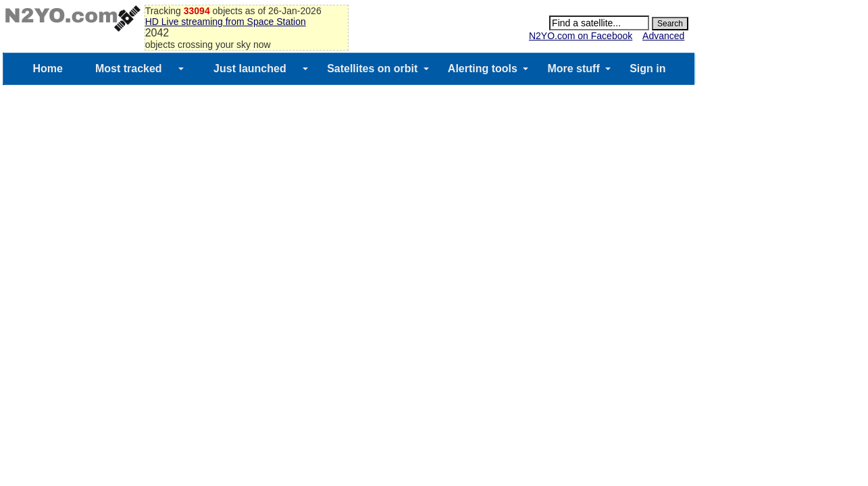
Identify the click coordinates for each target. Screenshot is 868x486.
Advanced (663, 36)
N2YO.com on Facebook (581, 36)
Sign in (647, 69)
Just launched (250, 69)
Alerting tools (483, 69)
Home (47, 69)
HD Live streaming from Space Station (226, 22)
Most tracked (129, 69)
